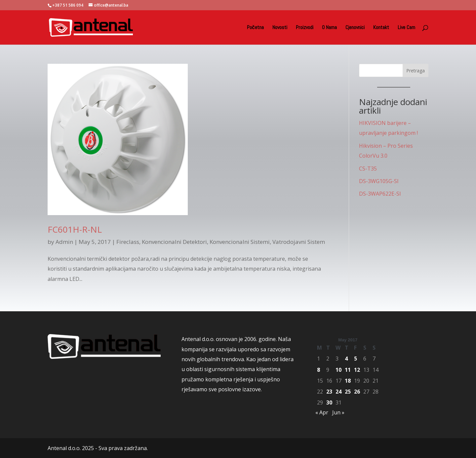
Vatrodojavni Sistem (299, 242)
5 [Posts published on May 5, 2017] (356, 359)
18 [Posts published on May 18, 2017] (348, 381)
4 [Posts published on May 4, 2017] (346, 359)
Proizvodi (305, 28)
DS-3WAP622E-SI (380, 194)
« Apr (322, 412)
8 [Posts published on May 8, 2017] (318, 370)
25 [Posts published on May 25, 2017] (348, 392)
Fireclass (128, 242)
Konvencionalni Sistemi (240, 242)
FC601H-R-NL (75, 229)
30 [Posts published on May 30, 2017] (329, 402)
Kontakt (381, 28)
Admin (64, 242)
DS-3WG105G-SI (379, 181)
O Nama (329, 28)
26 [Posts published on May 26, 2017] (357, 392)
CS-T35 (368, 169)
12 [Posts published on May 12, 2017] (357, 370)
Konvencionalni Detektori (174, 242)
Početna (255, 28)
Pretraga (416, 71)
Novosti (280, 28)
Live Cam (406, 28)
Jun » (338, 412)
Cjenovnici (355, 28)
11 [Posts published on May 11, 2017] (348, 370)
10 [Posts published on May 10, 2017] (338, 370)
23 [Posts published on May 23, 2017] (329, 392)
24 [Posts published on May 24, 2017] (338, 392)
